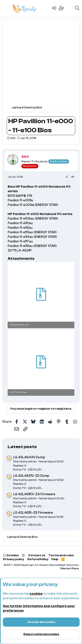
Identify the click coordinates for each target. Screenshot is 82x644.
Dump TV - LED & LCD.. (28, 469)
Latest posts (22, 447)
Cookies (11, 555)
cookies (36, 594)
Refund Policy (38, 559)
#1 (73, 177)
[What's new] (70, 8)
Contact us (37, 555)
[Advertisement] (41, 65)
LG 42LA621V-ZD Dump (31, 476)
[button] (24, 555)
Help (55, 559)
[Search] (77, 8)
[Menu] (6, 8)
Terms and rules (61, 555)
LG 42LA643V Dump (29, 457)
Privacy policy (14, 559)
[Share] (67, 177)
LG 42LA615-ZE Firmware (33, 513)
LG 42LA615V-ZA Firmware (34, 494)
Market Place (70, 569)
